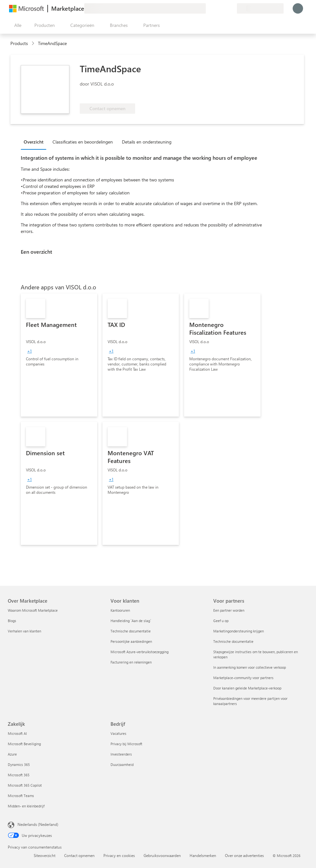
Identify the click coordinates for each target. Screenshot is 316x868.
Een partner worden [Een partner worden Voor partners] (229, 610)
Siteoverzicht (45, 855)
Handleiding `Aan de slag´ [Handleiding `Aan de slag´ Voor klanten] (131, 621)
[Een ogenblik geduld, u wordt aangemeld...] (298, 8)
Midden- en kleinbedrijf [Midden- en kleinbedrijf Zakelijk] (26, 806)
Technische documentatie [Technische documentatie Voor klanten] (131, 631)
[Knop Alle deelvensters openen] (17, 25)
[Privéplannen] (232, 8)
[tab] (35, 142)
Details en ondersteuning (147, 142)
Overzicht (34, 142)
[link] (59, 355)
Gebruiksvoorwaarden (162, 855)
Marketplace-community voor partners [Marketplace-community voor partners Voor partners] (243, 678)
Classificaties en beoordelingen (83, 142)
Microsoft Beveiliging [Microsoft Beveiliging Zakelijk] (24, 744)
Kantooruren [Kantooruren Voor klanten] (120, 610)
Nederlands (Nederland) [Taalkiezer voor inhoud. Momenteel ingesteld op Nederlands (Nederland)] (38, 824)
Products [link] (19, 43)
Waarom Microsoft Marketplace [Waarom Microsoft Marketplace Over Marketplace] (33, 610)
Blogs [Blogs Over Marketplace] (12, 621)
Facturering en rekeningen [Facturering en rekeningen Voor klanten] (131, 662)
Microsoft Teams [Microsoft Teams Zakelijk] (21, 796)
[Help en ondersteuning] (216, 8)
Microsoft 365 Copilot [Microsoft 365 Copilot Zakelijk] (25, 785)
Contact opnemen (79, 855)
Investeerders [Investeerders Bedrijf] (121, 754)
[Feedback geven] (208, 8)
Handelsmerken (203, 855)
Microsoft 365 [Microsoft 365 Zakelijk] (19, 775)
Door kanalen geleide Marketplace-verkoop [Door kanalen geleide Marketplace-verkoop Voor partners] (247, 688)
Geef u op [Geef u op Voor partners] (221, 621)
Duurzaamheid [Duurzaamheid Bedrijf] (122, 764)
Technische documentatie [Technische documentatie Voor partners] (233, 641)
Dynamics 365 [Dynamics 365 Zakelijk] (19, 764)
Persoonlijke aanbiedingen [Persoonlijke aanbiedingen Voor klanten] (131, 641)
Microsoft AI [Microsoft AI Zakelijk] (17, 733)
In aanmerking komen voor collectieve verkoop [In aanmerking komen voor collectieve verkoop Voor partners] (250, 667)
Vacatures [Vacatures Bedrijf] (118, 733)
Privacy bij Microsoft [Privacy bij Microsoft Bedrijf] (126, 744)
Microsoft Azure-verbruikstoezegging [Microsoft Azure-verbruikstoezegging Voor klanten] (140, 652)
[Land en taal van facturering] (260, 8)
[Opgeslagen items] (224, 8)
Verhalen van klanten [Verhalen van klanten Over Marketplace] (24, 631)
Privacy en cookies (119, 855)
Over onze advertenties (244, 855)
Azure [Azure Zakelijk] (12, 754)
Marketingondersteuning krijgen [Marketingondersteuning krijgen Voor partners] (239, 631)
